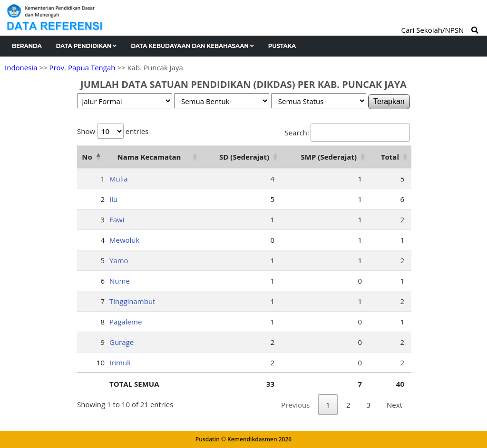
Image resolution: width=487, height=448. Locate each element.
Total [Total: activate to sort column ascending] (390, 157)
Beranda (27, 46)
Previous (295, 405)
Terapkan (389, 101)
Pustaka (282, 46)
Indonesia (21, 67)
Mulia (119, 179)
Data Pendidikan (87, 46)
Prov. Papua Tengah (82, 67)
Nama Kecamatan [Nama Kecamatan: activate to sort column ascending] (149, 157)
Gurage (122, 342)
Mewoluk (124, 240)
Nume (120, 281)
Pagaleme (126, 322)
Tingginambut (132, 301)
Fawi (117, 219)
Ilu (113, 199)
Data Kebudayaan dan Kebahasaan (192, 46)
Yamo (119, 260)
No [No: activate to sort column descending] (87, 157)
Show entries (113, 131)
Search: (347, 133)
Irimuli (120, 362)
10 (101, 362)
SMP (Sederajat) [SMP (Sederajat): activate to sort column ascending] (329, 157)
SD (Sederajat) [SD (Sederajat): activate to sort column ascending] (244, 157)
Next (394, 405)
